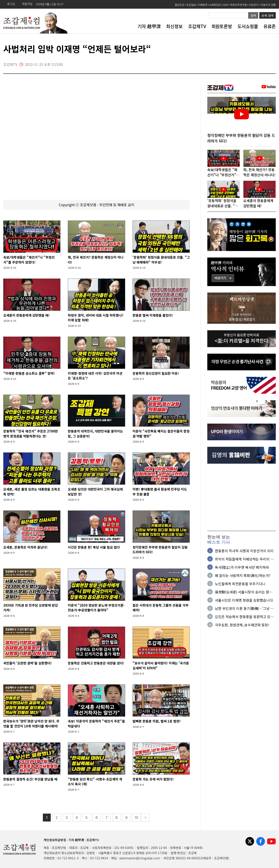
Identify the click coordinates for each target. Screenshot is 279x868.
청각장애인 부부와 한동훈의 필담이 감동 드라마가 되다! (160, 550)
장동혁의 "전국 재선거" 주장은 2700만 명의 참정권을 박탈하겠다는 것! (31, 434)
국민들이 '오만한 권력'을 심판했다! (28, 663)
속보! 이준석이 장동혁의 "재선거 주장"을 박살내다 (96, 724)
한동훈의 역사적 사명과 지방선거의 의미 (244, 551)
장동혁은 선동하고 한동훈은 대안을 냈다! (96, 663)
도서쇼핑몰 (248, 26)
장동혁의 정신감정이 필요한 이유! (156, 373)
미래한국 (203, 5)
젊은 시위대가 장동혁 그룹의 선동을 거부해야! (161, 608)
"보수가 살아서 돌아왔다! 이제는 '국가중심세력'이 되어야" (161, 666)
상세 (268, 15)
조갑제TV (197, 26)
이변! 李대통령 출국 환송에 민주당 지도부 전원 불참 (160, 492)
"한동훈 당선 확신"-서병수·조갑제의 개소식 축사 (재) (95, 782)
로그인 (11, 4)
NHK (226, 5)
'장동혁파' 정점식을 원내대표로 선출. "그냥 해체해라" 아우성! (161, 260)
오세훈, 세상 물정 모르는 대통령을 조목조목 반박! (32, 492)
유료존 (270, 26)
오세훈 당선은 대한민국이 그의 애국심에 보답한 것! (95, 492)
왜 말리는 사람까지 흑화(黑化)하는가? (243, 576)
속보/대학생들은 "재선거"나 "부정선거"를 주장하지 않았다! (29, 260)
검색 (253, 15)
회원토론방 (222, 26)
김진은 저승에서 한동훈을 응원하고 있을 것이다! (244, 617)
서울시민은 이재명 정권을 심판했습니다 (244, 600)
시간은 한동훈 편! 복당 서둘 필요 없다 (94, 547)
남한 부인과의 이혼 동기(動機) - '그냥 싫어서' (244, 609)
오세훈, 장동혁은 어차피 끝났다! (25, 547)
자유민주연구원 (238, 5)
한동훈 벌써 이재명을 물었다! (153, 315)
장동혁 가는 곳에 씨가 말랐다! (153, 779)
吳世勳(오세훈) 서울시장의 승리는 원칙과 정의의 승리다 (245, 592)
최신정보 (174, 26)
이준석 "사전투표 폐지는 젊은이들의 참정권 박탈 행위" (161, 434)
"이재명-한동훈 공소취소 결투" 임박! (29, 373)
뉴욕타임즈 (215, 5)
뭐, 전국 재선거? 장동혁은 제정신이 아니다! (96, 260)
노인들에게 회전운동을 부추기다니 (240, 584)
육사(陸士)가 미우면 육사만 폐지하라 (242, 567)
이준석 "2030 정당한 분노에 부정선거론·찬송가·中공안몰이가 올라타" (96, 608)
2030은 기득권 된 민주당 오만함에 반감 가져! (31, 608)
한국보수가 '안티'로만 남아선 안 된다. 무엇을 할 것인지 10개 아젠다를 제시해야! (31, 724)
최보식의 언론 (268, 5)
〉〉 (146, 818)
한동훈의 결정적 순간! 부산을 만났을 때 (30, 779)
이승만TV (254, 5)
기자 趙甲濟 (149, 26)
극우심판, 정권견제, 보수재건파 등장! (242, 625)
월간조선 (180, 5)
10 (136, 818)
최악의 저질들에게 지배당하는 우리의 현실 (244, 559)
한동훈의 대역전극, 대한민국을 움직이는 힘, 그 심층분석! (95, 434)
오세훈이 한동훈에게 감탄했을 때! (26, 315)
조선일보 (191, 5)
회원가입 (27, 4)
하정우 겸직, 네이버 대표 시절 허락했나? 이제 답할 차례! (96, 318)
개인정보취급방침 (55, 840)
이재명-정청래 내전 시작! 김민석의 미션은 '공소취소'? (95, 376)
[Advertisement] (242, 498)
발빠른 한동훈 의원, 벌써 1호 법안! (157, 721)
